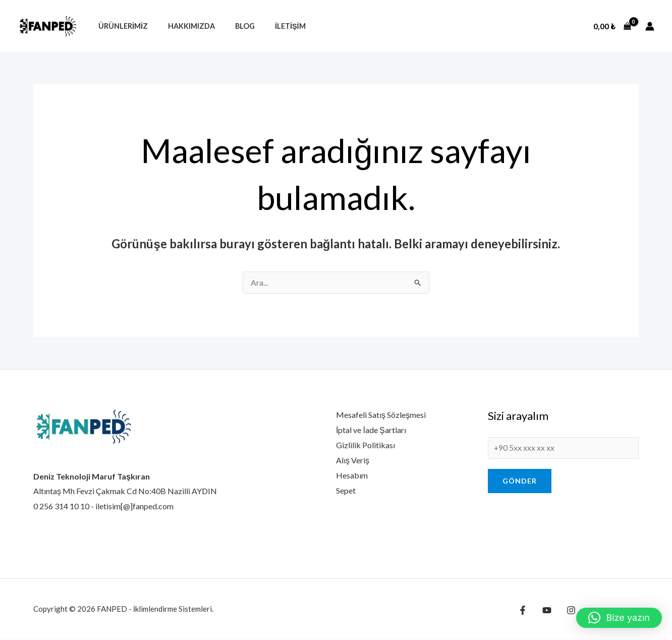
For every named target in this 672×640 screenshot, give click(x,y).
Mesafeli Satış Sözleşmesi (381, 415)
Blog (231, 26)
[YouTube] (544, 611)
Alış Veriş (353, 460)
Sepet (346, 490)
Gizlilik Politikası (366, 445)
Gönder (520, 482)
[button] (619, 618)
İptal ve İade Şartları (371, 430)
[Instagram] (566, 611)
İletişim (271, 26)
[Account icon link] (650, 26)
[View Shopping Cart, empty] (612, 26)
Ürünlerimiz (120, 26)
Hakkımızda (183, 26)
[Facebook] (523, 611)
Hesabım (352, 475)
